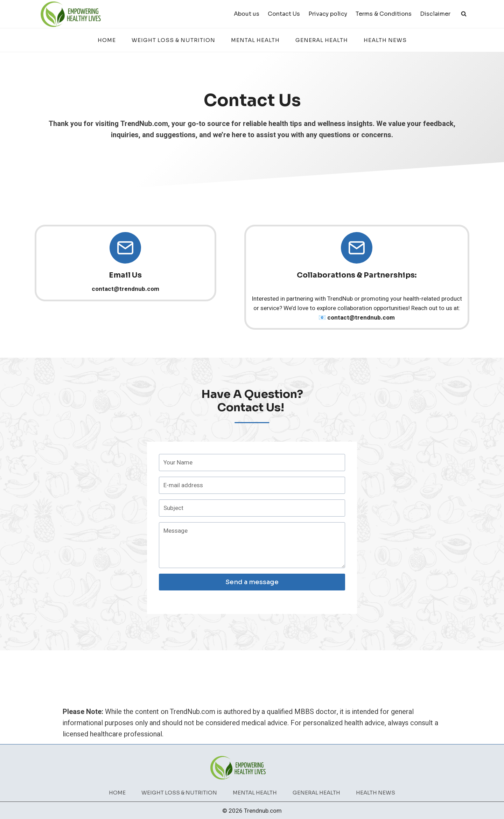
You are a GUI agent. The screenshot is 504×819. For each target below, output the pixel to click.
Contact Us (284, 14)
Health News (385, 40)
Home (107, 40)
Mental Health (255, 40)
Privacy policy (328, 14)
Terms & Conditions (384, 14)
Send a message (252, 584)
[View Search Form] (464, 14)
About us (247, 14)
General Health (322, 40)
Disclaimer (435, 14)
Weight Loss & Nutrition (173, 40)
